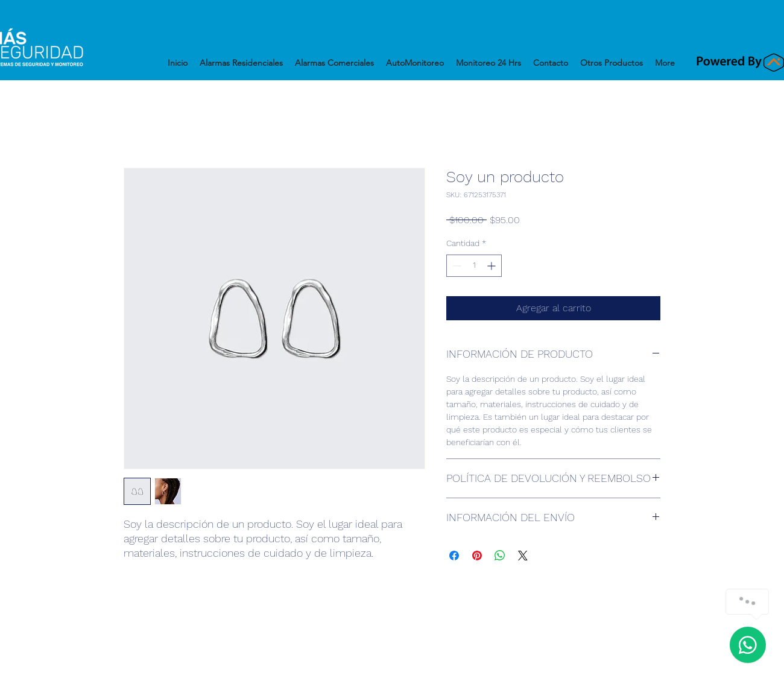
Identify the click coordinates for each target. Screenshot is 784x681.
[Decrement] (456, 266)
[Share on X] (523, 556)
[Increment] (492, 266)
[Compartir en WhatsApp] (500, 556)
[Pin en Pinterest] (477, 556)
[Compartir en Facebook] (454, 556)
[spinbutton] (474, 266)
